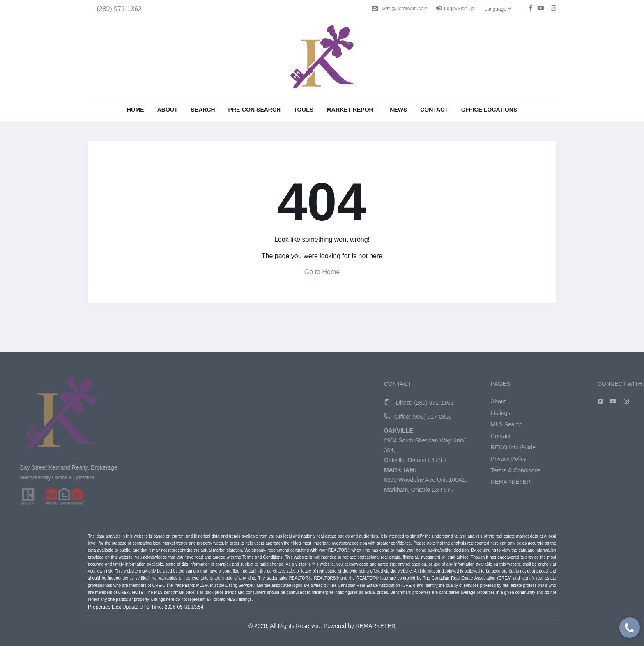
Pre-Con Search (255, 110)
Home (136, 110)
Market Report (352, 110)
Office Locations (489, 110)
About (168, 110)
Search (203, 110)
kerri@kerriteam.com (400, 9)
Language (498, 9)
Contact (434, 110)
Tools (304, 110)
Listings (606, 413)
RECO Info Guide (619, 447)
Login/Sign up (455, 9)
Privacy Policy (615, 459)
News (398, 110)
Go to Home (322, 272)
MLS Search (613, 424)
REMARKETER (617, 482)
